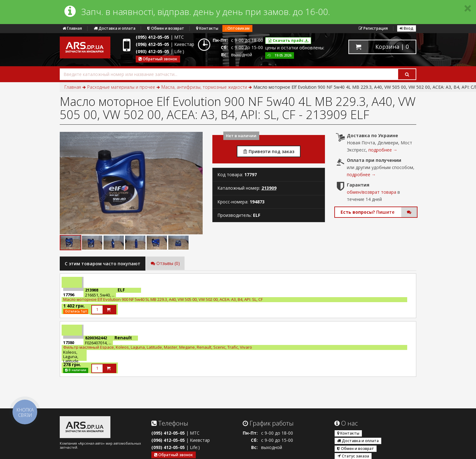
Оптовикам (237, 28)
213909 (269, 188)
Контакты (207, 28)
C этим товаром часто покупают (103, 264)
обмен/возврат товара (372, 192)
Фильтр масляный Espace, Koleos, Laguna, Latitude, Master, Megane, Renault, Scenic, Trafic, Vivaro (158, 347)
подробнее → (383, 150)
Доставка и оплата (115, 28)
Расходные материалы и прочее (121, 87)
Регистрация (373, 28)
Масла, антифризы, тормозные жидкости (204, 87)
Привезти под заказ (269, 151)
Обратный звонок (158, 59)
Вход (407, 28)
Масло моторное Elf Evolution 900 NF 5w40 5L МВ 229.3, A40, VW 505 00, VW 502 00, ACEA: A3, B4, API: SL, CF (163, 299)
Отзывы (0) (165, 263)
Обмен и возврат (166, 28)
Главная (72, 28)
